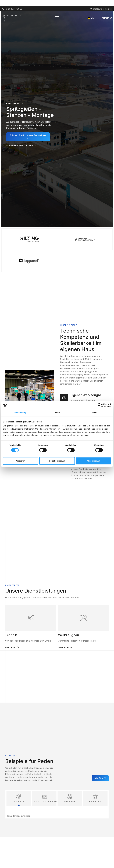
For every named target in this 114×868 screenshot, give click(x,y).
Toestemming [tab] (20, 413)
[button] (57, 18)
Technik (11, 635)
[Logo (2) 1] (13, 18)
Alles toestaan (93, 461)
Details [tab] (57, 413)
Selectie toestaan (57, 461)
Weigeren (21, 461)
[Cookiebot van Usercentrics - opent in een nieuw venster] (100, 405)
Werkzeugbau (69, 635)
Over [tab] (94, 413)
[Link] (31, 618)
